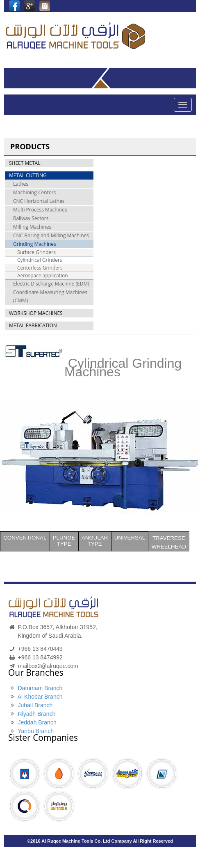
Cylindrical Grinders (40, 260)
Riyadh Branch (36, 714)
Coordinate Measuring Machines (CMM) (50, 296)
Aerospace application (43, 275)
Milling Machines (32, 227)
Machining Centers (34, 192)
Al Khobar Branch (40, 697)
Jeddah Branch (37, 722)
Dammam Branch (40, 688)
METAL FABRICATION (33, 325)
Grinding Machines (35, 244)
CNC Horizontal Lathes (39, 201)
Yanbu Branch (36, 731)
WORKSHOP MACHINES (36, 313)
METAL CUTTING (28, 175)
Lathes (21, 184)
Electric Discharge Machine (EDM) (51, 284)
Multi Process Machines (40, 210)
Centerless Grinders (40, 268)
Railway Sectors (31, 218)
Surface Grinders (36, 252)
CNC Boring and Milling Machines (51, 235)
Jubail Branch (35, 705)
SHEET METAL (25, 163)
